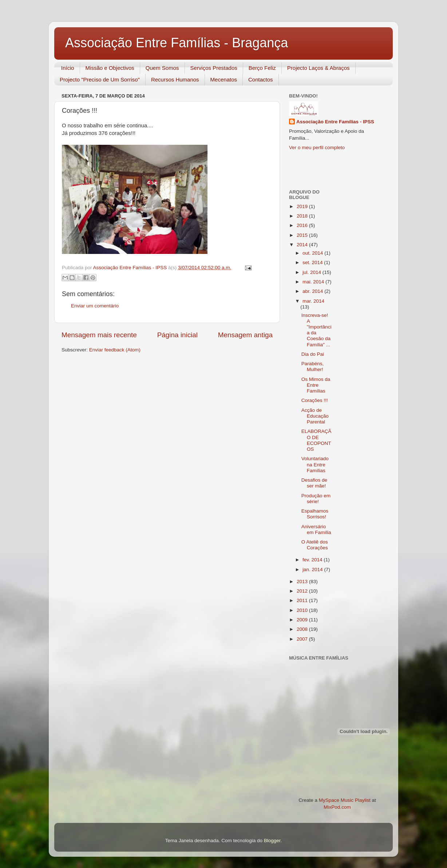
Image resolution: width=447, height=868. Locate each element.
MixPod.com (337, 807)
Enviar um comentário (95, 306)
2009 (303, 620)
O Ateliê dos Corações (315, 545)
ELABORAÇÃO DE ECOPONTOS (317, 440)
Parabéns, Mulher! (313, 367)
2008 (303, 629)
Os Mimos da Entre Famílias (316, 385)
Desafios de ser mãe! (314, 483)
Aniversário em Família (316, 529)
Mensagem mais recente (99, 335)
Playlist (363, 800)
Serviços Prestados (214, 68)
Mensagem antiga (245, 335)
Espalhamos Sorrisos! (315, 514)
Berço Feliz (262, 68)
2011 (303, 600)
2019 (303, 206)
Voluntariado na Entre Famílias (315, 464)
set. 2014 (313, 262)
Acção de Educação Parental (315, 416)
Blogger (272, 841)
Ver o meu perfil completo (317, 148)
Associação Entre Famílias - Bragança (177, 43)
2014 (303, 245)
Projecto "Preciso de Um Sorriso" (100, 79)
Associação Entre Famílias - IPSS (335, 122)
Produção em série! (316, 499)
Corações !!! (315, 400)
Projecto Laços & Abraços (319, 68)
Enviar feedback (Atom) (115, 350)
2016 (303, 225)
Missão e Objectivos (110, 68)
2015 (303, 235)
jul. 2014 (312, 272)
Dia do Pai (313, 354)
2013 (303, 582)
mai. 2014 (314, 282)
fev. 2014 (313, 560)
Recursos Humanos (175, 79)
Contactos (261, 79)
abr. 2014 (313, 291)
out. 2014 (313, 253)
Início (68, 68)
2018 (303, 216)
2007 (303, 639)
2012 (303, 591)
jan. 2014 (313, 570)
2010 (303, 610)
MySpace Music (336, 800)
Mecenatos (224, 79)
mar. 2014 (313, 301)
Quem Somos (162, 68)
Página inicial (177, 335)
